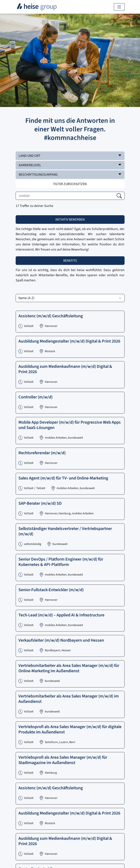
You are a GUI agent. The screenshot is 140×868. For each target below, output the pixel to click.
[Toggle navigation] (119, 7)
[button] (70, 156)
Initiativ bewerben (70, 220)
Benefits (70, 261)
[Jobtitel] (70, 196)
